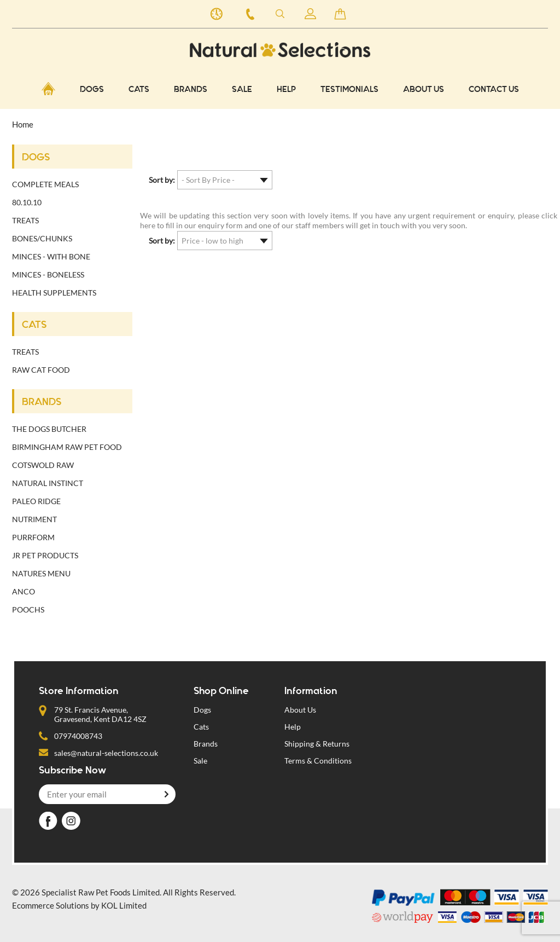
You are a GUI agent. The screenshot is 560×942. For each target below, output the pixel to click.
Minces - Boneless (48, 274)
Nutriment (34, 519)
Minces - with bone (51, 256)
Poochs (28, 609)
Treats (25, 220)
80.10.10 (27, 202)
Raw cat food (41, 370)
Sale (242, 89)
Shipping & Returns (317, 744)
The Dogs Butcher (49, 429)
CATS (139, 89)
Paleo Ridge (36, 501)
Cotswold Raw (43, 465)
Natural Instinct (48, 483)
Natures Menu (41, 573)
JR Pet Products (45, 555)
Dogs (202, 710)
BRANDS (191, 89)
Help (286, 89)
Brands (206, 744)
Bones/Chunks (42, 238)
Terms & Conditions (318, 761)
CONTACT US (494, 89)
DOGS (92, 89)
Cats (201, 727)
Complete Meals (45, 184)
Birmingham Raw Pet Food (67, 447)
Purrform (33, 537)
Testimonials (349, 89)
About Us (424, 89)
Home (23, 124)
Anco (24, 591)
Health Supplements (54, 293)
